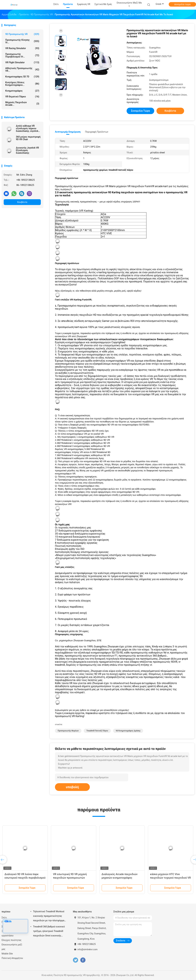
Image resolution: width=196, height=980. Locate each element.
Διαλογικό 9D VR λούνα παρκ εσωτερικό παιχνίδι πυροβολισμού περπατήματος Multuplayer (25, 878)
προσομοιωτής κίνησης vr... (22, 41)
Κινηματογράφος (22, 91)
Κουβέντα (22, 202)
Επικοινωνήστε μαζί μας (12, 947)
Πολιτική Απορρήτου (12, 958)
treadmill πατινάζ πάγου (97, 731)
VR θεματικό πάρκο (22, 97)
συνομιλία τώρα (182, 4)
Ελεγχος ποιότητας (12, 940)
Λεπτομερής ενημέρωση (68, 132)
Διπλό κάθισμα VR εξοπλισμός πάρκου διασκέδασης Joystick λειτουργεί (27, 128)
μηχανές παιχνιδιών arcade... (22, 104)
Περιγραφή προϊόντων (97, 132)
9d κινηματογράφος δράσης (128, 731)
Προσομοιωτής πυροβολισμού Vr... (22, 55)
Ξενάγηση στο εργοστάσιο (9, 933)
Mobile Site (7, 954)
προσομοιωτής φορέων (68, 731)
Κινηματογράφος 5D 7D (22, 77)
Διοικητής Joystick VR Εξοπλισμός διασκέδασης (27, 150)
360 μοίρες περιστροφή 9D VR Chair (28, 138)
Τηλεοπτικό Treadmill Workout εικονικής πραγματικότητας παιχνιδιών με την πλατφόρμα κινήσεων (49, 916)
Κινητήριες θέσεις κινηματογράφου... (22, 84)
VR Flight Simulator (22, 62)
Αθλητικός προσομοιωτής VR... (22, 70)
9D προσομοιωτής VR (22, 34)
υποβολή (72, 787)
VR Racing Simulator (22, 48)
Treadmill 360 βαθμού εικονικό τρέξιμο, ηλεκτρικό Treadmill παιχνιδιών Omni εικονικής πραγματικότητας (49, 932)
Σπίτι (4, 918)
